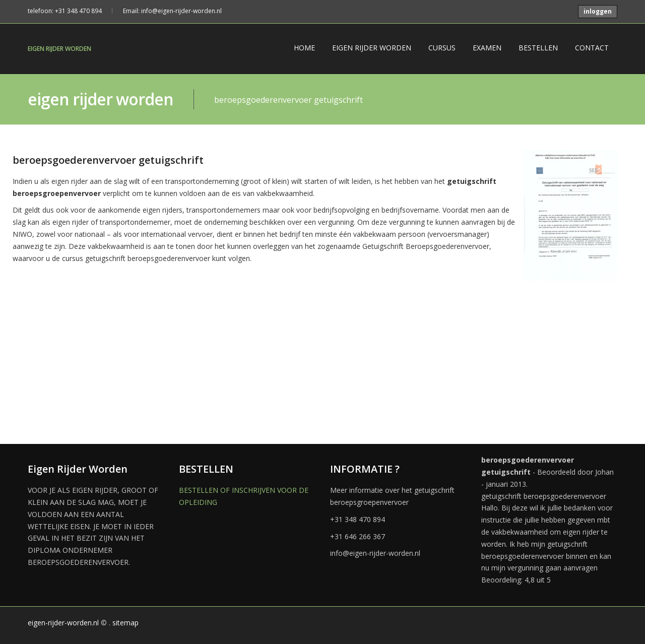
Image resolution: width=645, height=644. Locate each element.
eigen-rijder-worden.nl (63, 623)
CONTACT (592, 48)
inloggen (598, 11)
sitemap (125, 623)
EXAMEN (487, 48)
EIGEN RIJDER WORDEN (59, 49)
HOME (304, 48)
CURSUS (442, 48)
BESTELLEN (538, 48)
